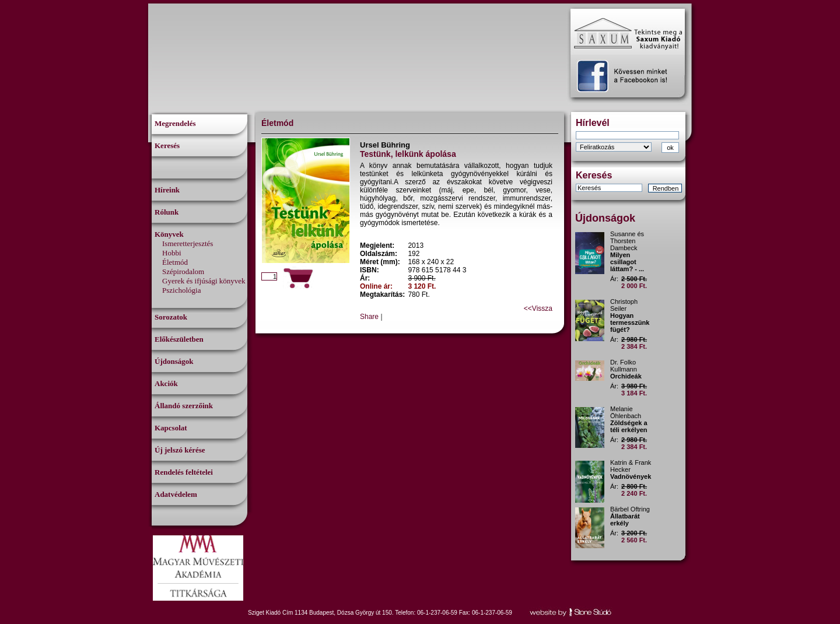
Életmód (175, 262)
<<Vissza (538, 309)
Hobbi (172, 253)
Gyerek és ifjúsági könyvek (204, 281)
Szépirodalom (183, 271)
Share (369, 317)
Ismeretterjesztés (188, 243)
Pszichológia (181, 290)
